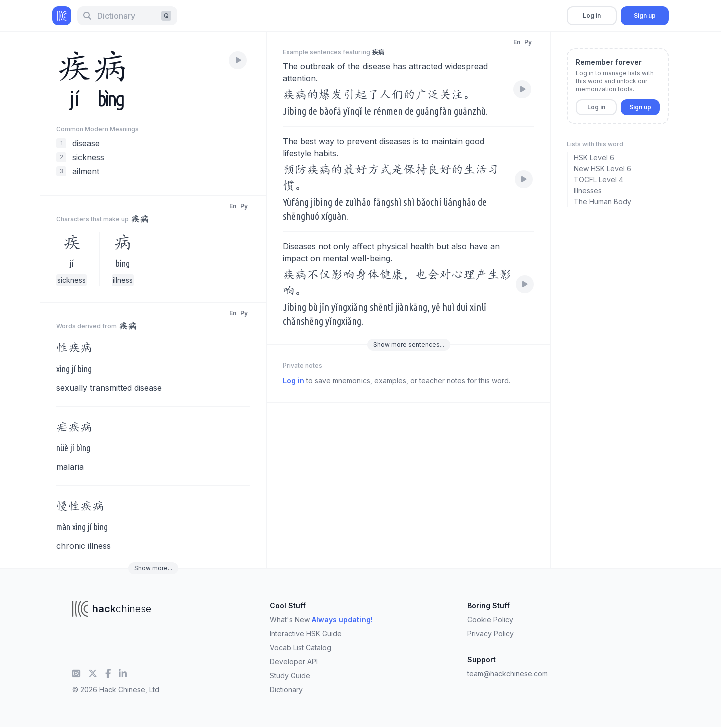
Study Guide (290, 676)
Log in (592, 15)
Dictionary (286, 690)
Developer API (294, 662)
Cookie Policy (490, 620)
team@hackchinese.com (507, 674)
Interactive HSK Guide (306, 634)
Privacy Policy (490, 634)
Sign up (645, 15)
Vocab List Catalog (301, 648)
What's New (321, 620)
